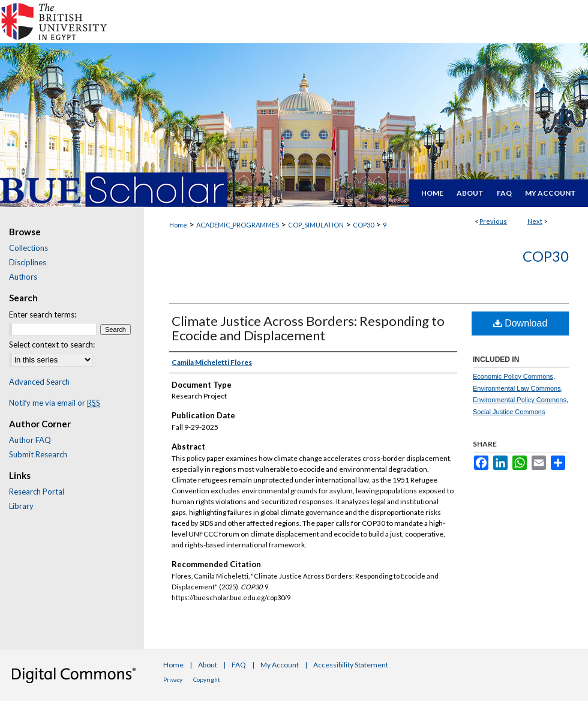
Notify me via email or (55, 403)
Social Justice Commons (509, 412)
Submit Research (38, 454)
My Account (280, 665)
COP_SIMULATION (316, 225)
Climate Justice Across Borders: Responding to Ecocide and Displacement (308, 328)
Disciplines (28, 262)
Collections (28, 248)
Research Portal (37, 492)
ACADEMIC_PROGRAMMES (238, 225)
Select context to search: (52, 344)
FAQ (239, 665)
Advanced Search (39, 382)
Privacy (173, 679)
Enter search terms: (43, 314)
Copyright (207, 679)
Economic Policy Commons (513, 376)
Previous (493, 221)
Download (520, 323)
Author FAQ (30, 440)
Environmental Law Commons (517, 388)
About (208, 665)
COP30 (363, 225)
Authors (23, 277)
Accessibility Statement (351, 665)
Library (21, 506)
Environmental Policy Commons (520, 400)
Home (178, 225)
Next (535, 221)
